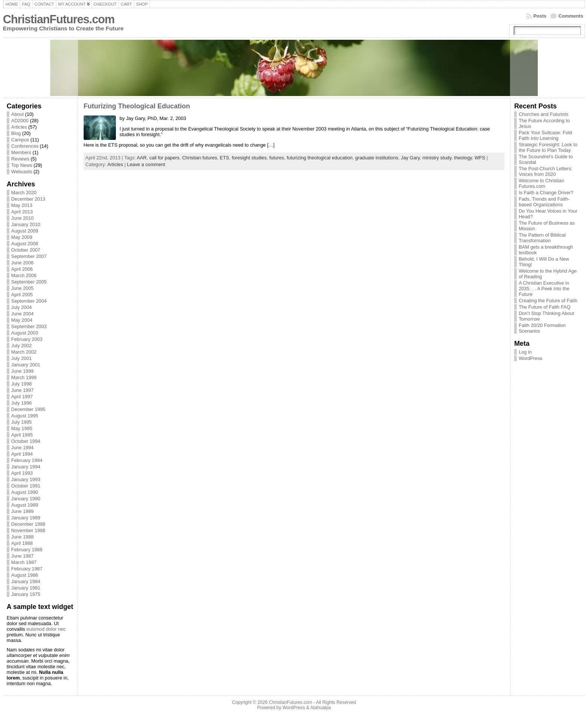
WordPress (530, 358)
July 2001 (22, 358)
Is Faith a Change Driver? (546, 193)
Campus (20, 140)
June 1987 (22, 556)
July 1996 (22, 403)
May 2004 (22, 320)
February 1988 (27, 550)
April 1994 (22, 454)
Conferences (25, 146)
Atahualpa (320, 708)
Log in (525, 352)
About (17, 114)
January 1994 (26, 467)
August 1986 (25, 575)
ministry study (437, 158)
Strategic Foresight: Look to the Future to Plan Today (548, 147)
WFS (480, 158)
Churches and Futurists (543, 114)
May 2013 (22, 205)
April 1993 (22, 473)
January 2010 (26, 224)
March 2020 (24, 193)
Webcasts (22, 172)
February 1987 (27, 569)
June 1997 (22, 390)
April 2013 (22, 212)
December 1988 (28, 524)
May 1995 (22, 428)
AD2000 (20, 121)
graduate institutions (377, 158)
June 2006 (22, 263)
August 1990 (25, 492)
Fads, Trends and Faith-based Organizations (544, 202)
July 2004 (22, 307)
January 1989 (26, 518)
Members (21, 152)
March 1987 (24, 562)
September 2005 (29, 282)
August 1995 (25, 416)
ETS (224, 158)
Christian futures (200, 158)
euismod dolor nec (46, 629)
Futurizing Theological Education (137, 106)
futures (277, 158)
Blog (16, 133)
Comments (571, 16)
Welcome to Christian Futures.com (541, 183)
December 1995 (28, 409)
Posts (540, 16)
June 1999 (22, 371)
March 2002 (24, 352)
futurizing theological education (320, 158)
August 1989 (25, 505)
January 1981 (26, 588)
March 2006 (24, 275)
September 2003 (29, 326)
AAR (142, 158)
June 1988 (22, 537)
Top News (22, 165)
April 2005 (22, 295)
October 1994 (26, 441)
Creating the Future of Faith (548, 301)
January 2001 (26, 365)
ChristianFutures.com (59, 19)
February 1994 (27, 460)
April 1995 (22, 435)
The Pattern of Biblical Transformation (542, 238)
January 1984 (26, 581)
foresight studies (249, 158)
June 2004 (22, 314)
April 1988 (22, 543)
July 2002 (22, 346)
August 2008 (25, 244)
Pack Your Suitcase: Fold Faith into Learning (545, 135)
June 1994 (22, 448)
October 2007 (26, 250)
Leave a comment (146, 164)
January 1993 (26, 479)
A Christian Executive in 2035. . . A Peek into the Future (544, 289)
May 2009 (22, 237)
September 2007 (29, 256)
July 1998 (22, 384)
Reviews (20, 159)
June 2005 (22, 288)
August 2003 (25, 333)
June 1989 (22, 511)
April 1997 (22, 397)
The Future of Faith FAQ (544, 307)
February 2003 (27, 339)
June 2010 (22, 218)
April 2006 (22, 269)
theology (463, 158)
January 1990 (26, 499)
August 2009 (25, 231)
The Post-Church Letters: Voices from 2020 (545, 171)
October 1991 (26, 486)
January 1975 (26, 594)
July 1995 (22, 422)
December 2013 (28, 199)
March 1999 (24, 377)
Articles (19, 127)
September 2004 (29, 301)
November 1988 (28, 530)
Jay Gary (410, 158)
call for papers (164, 158)
